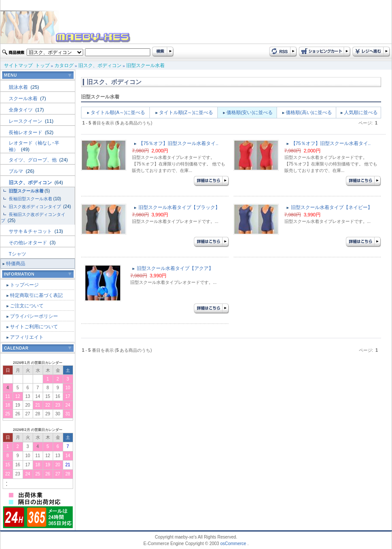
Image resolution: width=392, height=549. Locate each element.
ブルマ (17, 171)
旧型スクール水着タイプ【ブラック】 (179, 207)
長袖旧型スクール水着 (30, 199)
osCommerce (233, 544)
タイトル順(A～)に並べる (118, 112)
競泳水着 (19, 87)
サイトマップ (18, 65)
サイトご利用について (34, 327)
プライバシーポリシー (34, 316)
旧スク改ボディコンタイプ (35, 207)
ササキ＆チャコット (31, 231)
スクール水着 (24, 98)
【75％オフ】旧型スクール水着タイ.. (178, 143)
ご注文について (27, 306)
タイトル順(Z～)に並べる (186, 112)
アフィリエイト (27, 337)
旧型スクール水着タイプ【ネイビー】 (332, 207)
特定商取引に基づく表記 (36, 295)
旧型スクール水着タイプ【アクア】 (175, 268)
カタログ (64, 65)
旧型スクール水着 (145, 65)
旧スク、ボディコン (100, 65)
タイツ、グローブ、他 (33, 160)
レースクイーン (26, 121)
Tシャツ (17, 254)
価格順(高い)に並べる (309, 112)
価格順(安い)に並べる (250, 112)
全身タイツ (21, 110)
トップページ (24, 285)
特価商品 (16, 263)
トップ (42, 65)
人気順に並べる (361, 112)
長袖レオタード (26, 132)
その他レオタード (29, 243)
